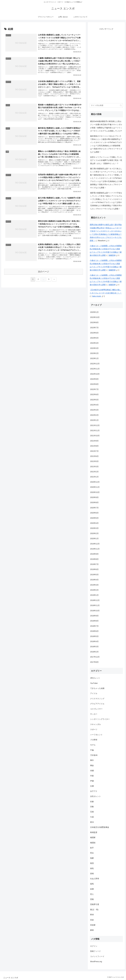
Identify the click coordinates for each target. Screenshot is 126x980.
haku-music (97, 296)
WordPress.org (96, 962)
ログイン (94, 946)
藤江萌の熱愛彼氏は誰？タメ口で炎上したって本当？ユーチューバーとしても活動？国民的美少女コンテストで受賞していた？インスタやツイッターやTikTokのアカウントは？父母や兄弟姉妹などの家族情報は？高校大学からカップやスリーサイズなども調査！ (106, 178)
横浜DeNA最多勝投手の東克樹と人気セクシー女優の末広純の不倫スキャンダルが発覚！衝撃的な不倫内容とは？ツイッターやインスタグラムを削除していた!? (106, 126)
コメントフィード (97, 956)
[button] (121, 105)
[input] (106, 105)
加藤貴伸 (112, 255)
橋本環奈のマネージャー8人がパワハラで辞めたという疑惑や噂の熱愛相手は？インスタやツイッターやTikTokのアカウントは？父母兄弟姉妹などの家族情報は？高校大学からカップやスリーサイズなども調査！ (106, 144)
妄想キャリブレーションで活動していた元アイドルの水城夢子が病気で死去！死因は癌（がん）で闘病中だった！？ (106, 160)
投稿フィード (95, 951)
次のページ (44, 272)
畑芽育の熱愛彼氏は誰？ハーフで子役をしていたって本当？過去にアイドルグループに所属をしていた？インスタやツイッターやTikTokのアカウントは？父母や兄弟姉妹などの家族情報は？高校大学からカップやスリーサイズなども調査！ (106, 201)
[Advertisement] (106, 66)
